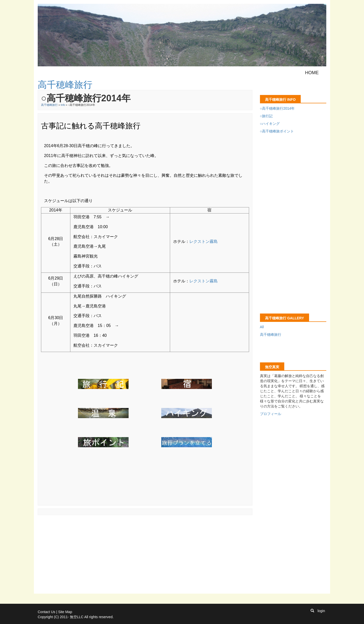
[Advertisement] (130, 530)
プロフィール (271, 414)
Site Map (65, 612)
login (321, 611)
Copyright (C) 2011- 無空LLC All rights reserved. (76, 617)
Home (312, 73)
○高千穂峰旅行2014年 (277, 108)
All (262, 327)
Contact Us (46, 612)
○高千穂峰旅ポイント (277, 131)
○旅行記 (266, 116)
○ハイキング (270, 124)
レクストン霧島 (204, 241)
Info (63, 105)
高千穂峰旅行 (49, 105)
